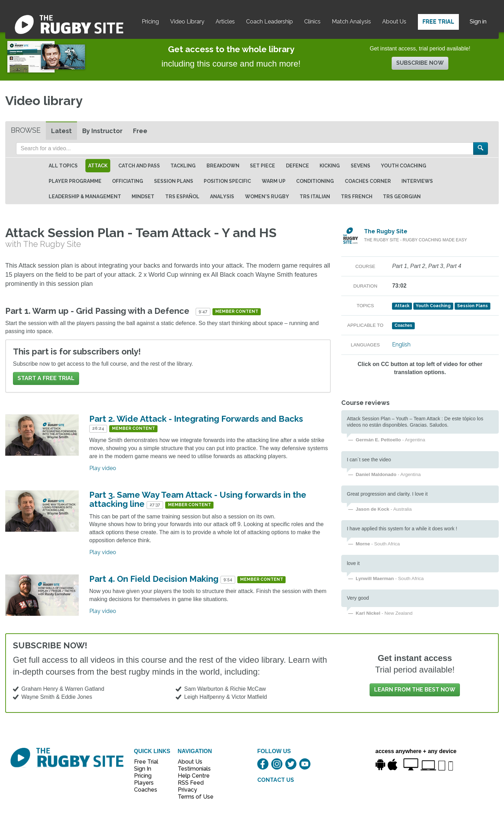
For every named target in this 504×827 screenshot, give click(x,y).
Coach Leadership (269, 22)
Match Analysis (351, 22)
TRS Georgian (402, 197)
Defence (297, 166)
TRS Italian (315, 197)
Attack (98, 166)
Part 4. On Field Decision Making (154, 579)
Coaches (146, 790)
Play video (103, 468)
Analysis (222, 197)
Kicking (330, 166)
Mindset (143, 197)
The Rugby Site (386, 231)
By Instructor (102, 131)
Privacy (187, 790)
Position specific (227, 181)
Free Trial (438, 22)
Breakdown (223, 166)
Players (144, 783)
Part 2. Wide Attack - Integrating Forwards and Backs (196, 419)
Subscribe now (420, 63)
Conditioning (315, 181)
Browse (26, 130)
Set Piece (262, 166)
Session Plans (174, 181)
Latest (61, 131)
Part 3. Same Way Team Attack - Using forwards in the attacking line (198, 499)
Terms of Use (192, 797)
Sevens (360, 166)
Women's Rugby (267, 197)
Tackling (183, 166)
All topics (63, 166)
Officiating (128, 181)
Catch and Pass (139, 166)
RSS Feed (191, 783)
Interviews (417, 181)
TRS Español (182, 197)
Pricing (150, 22)
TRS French (357, 197)
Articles (225, 22)
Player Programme (75, 181)
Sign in (478, 22)
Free (140, 131)
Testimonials (192, 769)
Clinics (312, 22)
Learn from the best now (415, 690)
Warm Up (274, 181)
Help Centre (192, 776)
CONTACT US (276, 780)
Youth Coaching (404, 166)
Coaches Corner (368, 181)
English (401, 344)
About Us (394, 22)
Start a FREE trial (46, 378)
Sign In (143, 769)
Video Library (187, 22)
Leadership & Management (85, 197)
